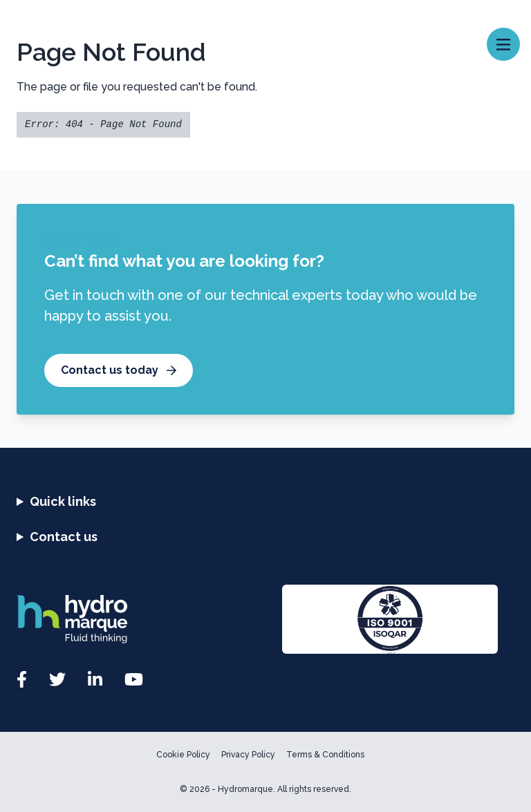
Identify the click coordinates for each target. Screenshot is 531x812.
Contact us (64, 537)
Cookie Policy (183, 755)
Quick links (63, 501)
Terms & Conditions (325, 755)
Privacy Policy (248, 755)
